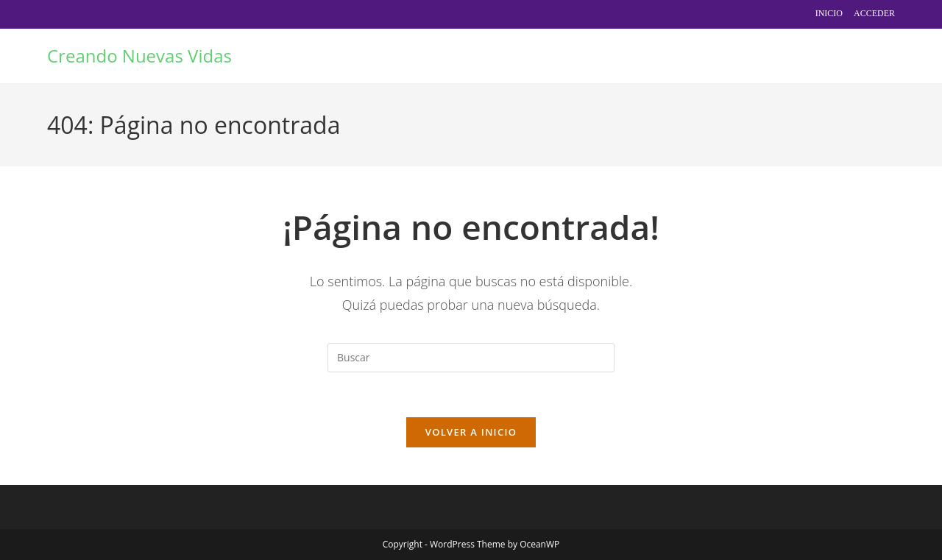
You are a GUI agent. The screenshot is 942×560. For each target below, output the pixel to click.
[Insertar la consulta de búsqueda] (471, 358)
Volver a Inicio (471, 432)
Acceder (874, 13)
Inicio (829, 13)
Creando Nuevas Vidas (139, 56)
